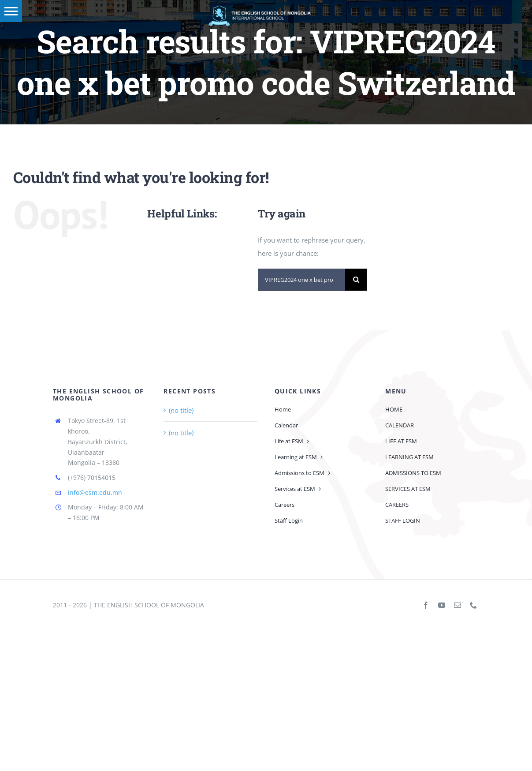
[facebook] (426, 605)
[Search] (356, 280)
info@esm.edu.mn (95, 492)
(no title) (181, 410)
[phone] (473, 605)
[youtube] (442, 605)
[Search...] (301, 280)
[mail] (458, 605)
